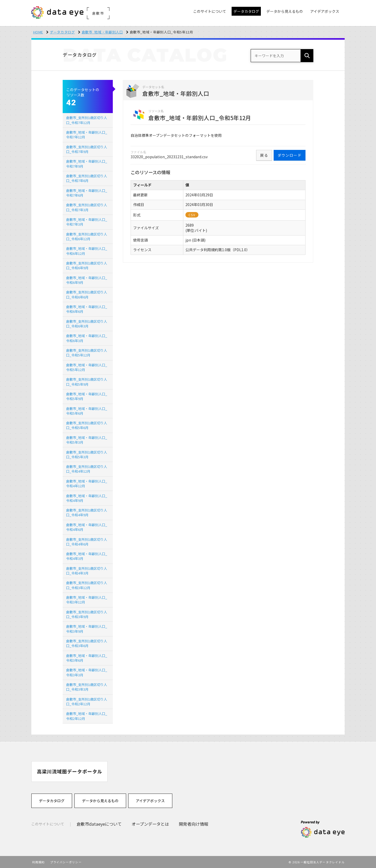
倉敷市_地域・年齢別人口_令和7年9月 (87, 164)
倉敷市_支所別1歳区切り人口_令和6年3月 (87, 324)
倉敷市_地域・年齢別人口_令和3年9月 (87, 629)
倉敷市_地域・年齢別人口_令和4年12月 (87, 483)
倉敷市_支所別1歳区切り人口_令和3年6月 (87, 643)
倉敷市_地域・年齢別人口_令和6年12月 (87, 251)
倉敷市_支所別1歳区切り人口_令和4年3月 (87, 571)
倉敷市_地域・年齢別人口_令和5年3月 (87, 440)
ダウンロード (290, 155)
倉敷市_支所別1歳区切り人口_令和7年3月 (87, 207)
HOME (38, 32)
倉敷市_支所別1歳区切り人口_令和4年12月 (87, 469)
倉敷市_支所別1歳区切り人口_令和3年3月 (87, 687)
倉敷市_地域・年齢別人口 (102, 32)
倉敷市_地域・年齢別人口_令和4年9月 (87, 498)
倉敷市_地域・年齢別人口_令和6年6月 (87, 309)
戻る (264, 155)
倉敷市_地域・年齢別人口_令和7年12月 (87, 135)
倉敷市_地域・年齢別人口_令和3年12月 (87, 600)
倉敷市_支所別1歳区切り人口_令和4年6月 (87, 542)
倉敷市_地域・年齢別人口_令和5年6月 (87, 411)
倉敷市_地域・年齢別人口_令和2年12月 (87, 716)
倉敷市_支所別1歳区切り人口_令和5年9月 (87, 382)
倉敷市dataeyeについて (99, 824)
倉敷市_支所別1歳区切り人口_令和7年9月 (87, 149)
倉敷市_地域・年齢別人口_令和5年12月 (87, 367)
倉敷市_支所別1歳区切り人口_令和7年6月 (87, 178)
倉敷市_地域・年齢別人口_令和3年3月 (87, 672)
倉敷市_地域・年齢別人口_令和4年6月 (87, 527)
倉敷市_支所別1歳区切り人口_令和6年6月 (87, 294)
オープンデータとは (150, 824)
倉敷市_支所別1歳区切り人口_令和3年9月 (87, 614)
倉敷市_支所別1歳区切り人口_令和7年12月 (87, 120)
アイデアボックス (150, 801)
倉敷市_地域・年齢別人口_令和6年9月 (87, 280)
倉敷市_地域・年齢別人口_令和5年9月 (87, 396)
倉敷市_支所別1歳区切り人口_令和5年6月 (87, 425)
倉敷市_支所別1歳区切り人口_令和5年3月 (87, 454)
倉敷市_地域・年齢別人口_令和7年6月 (87, 193)
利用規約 (38, 862)
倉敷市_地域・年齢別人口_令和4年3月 (87, 556)
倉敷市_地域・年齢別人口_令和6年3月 (87, 338)
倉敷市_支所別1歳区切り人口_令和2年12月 (87, 702)
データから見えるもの (100, 801)
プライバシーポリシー (66, 862)
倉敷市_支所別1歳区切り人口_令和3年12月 (87, 585)
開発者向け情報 (193, 824)
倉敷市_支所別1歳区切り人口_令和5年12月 (87, 353)
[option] (69, 772)
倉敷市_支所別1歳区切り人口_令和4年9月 (87, 512)
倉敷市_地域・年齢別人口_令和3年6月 (87, 658)
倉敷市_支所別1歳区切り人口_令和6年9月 (87, 265)
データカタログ (62, 32)
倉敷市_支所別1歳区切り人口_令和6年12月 (87, 236)
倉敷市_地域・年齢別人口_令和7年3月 (87, 222)
